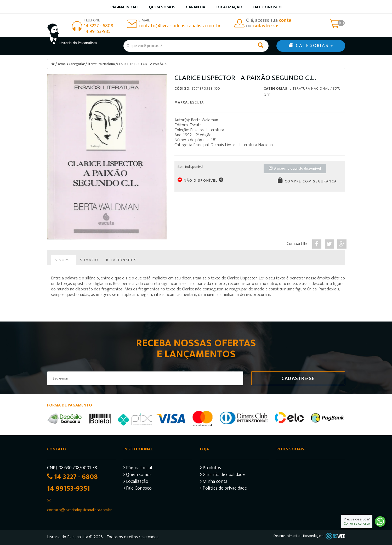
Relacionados (121, 260)
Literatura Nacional (101, 64)
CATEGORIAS (311, 46)
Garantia (195, 7)
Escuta (197, 102)
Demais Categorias (71, 64)
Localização (229, 7)
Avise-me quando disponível (295, 168)
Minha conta (214, 482)
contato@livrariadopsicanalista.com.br (180, 26)
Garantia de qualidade (222, 475)
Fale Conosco (267, 7)
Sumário (89, 260)
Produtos (211, 469)
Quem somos (162, 7)
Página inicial (124, 7)
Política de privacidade (223, 489)
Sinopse (64, 260)
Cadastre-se (298, 378)
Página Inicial (138, 469)
